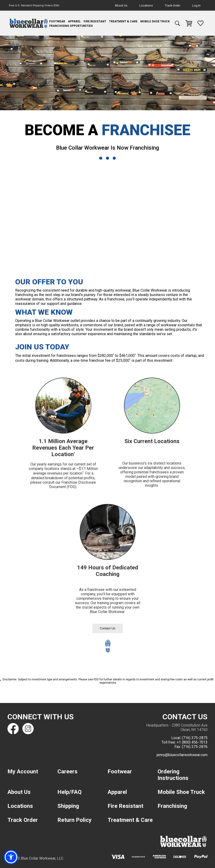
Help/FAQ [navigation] (69, 792)
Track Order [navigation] (173, 5)
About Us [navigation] (121, 5)
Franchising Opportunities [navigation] (71, 26)
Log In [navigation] (196, 5)
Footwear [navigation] (57, 21)
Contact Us (108, 628)
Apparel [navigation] (74, 21)
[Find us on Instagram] (28, 729)
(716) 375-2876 (195, 747)
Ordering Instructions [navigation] (173, 775)
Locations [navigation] (146, 5)
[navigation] (29, 23)
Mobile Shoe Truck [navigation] (155, 21)
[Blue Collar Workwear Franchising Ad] (107, 215)
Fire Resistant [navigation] (95, 21)
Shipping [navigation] (68, 806)
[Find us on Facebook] (13, 729)
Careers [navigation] (67, 772)
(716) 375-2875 (195, 738)
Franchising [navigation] (172, 806)
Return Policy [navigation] (74, 820)
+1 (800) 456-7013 (192, 742)
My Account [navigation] (23, 772)
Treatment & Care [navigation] (123, 21)
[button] (11, 857)
